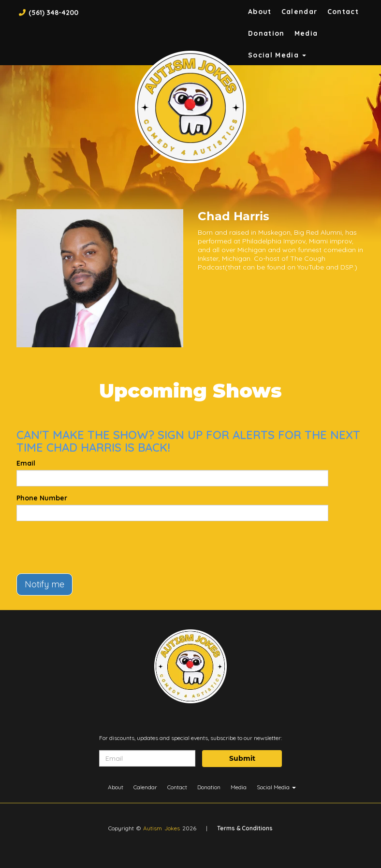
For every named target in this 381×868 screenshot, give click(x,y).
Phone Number (42, 498)
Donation (266, 33)
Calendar (300, 12)
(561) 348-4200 (53, 13)
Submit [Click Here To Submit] (242, 758)
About (260, 12)
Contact (343, 12)
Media (306, 33)
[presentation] (90, 547)
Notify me (44, 584)
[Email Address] (147, 758)
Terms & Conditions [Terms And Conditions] (245, 828)
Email (26, 463)
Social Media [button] (277, 55)
